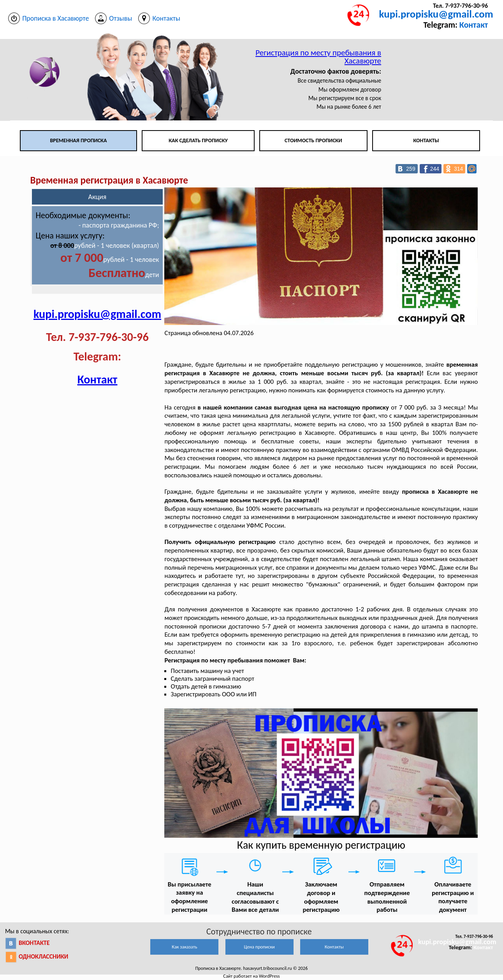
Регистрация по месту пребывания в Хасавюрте (318, 57)
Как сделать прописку (198, 140)
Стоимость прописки (313, 140)
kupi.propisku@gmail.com (436, 14)
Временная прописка (78, 140)
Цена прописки (259, 947)
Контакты (426, 140)
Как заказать (184, 947)
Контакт (474, 25)
